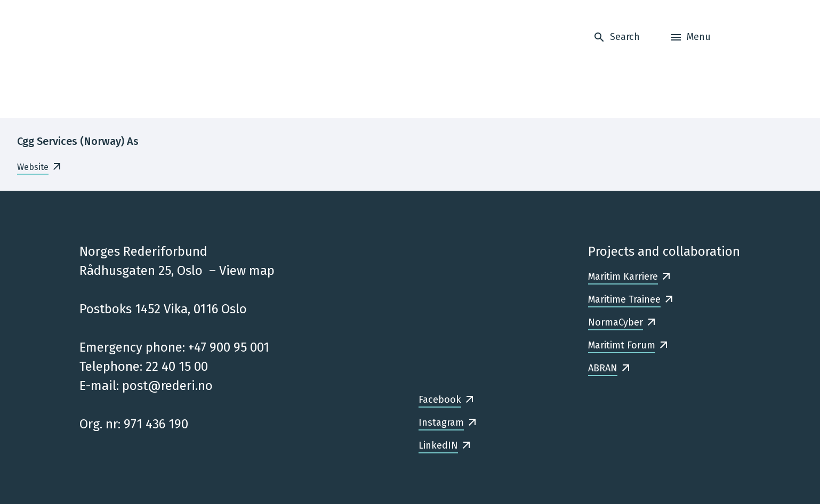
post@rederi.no (167, 386)
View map (247, 271)
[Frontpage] (146, 59)
